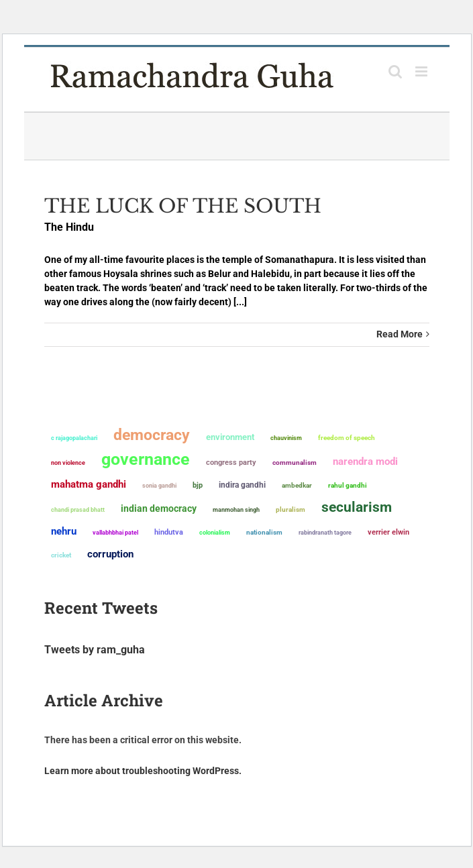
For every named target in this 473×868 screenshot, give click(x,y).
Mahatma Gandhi (89, 484)
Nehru (64, 531)
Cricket (61, 555)
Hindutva (169, 532)
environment (230, 437)
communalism (295, 463)
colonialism (215, 532)
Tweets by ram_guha (95, 650)
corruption (110, 554)
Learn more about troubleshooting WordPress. (143, 771)
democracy (152, 435)
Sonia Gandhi (159, 485)
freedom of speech (347, 438)
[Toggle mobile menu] (422, 71)
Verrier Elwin (388, 532)
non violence (68, 463)
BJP (198, 485)
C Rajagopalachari (74, 438)
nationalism (264, 532)
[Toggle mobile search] (395, 71)
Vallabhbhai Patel (115, 533)
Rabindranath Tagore (325, 533)
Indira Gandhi (242, 485)
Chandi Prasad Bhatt (78, 509)
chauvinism (286, 438)
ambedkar (297, 485)
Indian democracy (159, 508)
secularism (357, 507)
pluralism (291, 509)
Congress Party (231, 463)
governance (146, 459)
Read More (400, 334)
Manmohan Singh (236, 509)
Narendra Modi (365, 462)
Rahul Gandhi (348, 485)
